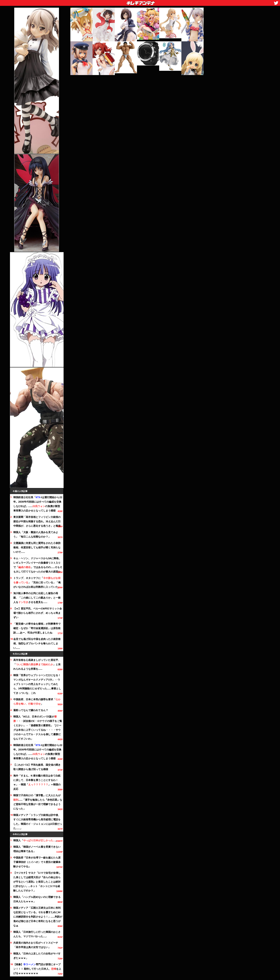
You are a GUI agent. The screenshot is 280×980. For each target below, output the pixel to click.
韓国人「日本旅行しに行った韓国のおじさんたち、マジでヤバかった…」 (37, 934)
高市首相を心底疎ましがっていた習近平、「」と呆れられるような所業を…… (37, 664)
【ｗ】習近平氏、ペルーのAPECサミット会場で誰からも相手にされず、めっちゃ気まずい (38, 613)
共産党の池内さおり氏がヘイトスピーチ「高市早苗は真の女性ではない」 (36, 945)
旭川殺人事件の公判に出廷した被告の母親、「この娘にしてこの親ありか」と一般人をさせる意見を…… (37, 598)
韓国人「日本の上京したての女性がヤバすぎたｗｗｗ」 (37, 956)
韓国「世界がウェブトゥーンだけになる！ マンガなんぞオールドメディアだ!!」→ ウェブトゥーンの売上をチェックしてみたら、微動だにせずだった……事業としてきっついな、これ (37, 684)
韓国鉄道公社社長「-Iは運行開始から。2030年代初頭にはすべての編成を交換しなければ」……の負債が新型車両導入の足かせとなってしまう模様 (38, 504)
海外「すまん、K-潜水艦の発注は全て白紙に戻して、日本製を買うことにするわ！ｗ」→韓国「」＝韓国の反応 (37, 782)
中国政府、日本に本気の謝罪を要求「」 (37, 701)
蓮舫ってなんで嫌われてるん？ (31, 710)
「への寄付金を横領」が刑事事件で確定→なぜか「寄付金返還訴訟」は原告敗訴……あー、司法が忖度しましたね (37, 628)
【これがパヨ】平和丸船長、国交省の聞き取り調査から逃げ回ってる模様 (37, 767)
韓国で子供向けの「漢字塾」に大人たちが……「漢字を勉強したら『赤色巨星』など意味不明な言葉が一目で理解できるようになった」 (38, 802)
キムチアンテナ (115, 2)
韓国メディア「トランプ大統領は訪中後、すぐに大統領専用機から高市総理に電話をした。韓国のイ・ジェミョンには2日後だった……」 (38, 822)
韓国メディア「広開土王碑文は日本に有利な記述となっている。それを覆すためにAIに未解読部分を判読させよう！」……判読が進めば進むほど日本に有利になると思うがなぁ (38, 917)
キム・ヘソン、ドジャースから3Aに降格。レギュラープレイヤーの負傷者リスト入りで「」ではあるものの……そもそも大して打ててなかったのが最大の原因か (38, 565)
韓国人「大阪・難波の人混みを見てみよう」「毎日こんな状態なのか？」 (36, 534)
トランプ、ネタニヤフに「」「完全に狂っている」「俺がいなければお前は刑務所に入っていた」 (37, 582)
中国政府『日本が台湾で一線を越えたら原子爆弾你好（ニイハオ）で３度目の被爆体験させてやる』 (37, 862)
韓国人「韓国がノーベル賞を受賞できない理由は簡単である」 (37, 849)
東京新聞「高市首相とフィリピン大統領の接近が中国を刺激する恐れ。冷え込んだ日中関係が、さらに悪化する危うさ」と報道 (37, 521)
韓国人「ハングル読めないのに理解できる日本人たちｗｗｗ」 (37, 899)
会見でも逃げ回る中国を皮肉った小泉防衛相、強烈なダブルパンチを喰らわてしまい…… (37, 643)
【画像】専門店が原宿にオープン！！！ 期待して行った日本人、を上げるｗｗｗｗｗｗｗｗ (37, 969)
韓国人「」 (36, 840)
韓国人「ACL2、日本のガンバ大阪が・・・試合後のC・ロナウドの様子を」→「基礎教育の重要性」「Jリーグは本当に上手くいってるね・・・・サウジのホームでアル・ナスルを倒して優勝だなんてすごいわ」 (38, 728)
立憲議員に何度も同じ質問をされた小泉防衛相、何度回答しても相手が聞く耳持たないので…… (37, 547)
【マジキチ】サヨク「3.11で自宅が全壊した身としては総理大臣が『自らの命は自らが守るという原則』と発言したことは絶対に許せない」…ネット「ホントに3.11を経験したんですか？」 (37, 882)
